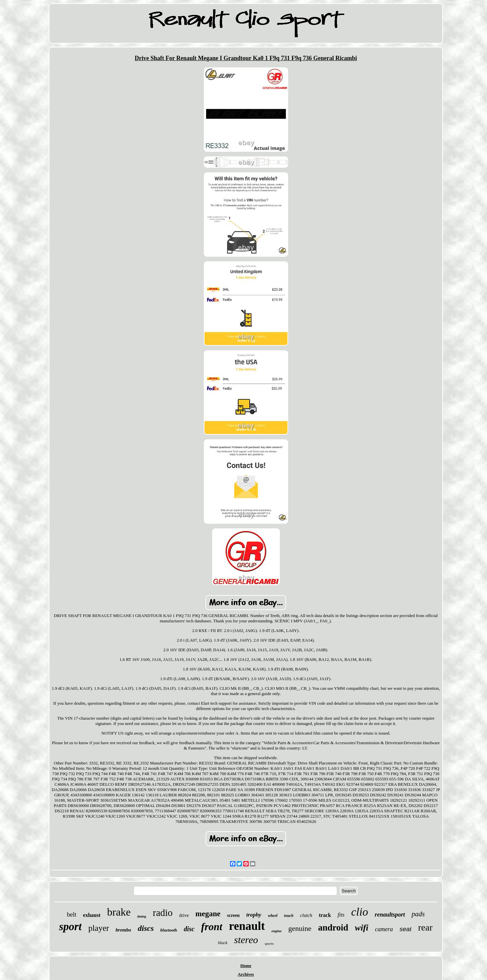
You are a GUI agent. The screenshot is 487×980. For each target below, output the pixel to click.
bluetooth (169, 930)
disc (189, 929)
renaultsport (390, 915)
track (325, 915)
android (333, 928)
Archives (246, 974)
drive (184, 915)
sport (70, 927)
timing (142, 916)
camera (384, 929)
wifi (362, 928)
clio (360, 912)
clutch (306, 915)
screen (233, 915)
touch (289, 916)
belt (72, 914)
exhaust (92, 915)
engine (277, 931)
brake (119, 912)
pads (418, 914)
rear (425, 927)
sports (269, 943)
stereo (246, 940)
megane (208, 914)
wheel (273, 916)
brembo (123, 930)
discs (146, 928)
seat (406, 929)
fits (341, 915)
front (212, 927)
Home (246, 966)
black (223, 943)
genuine (300, 928)
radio (163, 913)
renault (247, 926)
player (99, 928)
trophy (254, 915)
